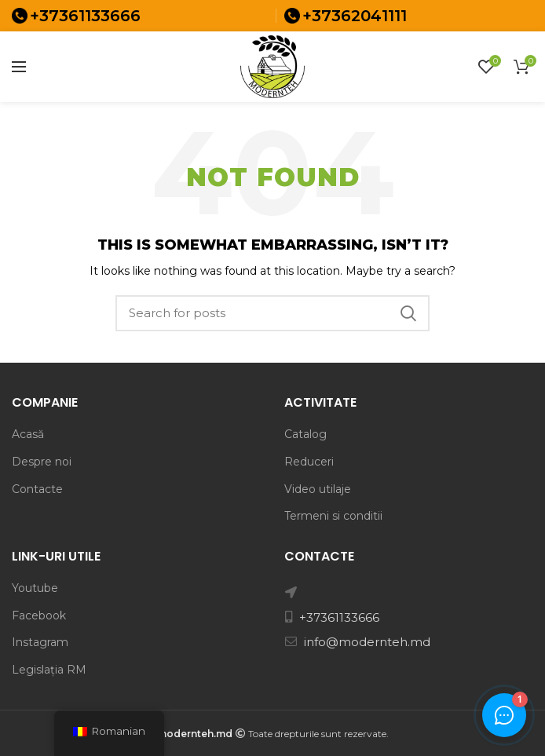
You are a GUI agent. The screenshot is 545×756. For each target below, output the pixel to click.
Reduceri (309, 462)
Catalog (305, 434)
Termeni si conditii (333, 516)
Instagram (40, 642)
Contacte (37, 489)
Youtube (35, 588)
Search (408, 313)
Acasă (28, 434)
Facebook (39, 615)
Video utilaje (318, 489)
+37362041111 (355, 16)
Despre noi (42, 462)
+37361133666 (85, 16)
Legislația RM (49, 670)
